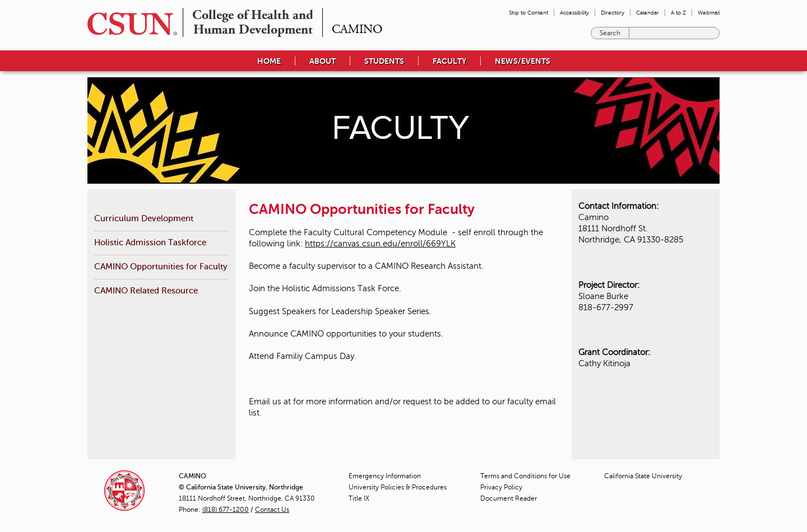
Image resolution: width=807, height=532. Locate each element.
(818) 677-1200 (226, 510)
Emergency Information (385, 476)
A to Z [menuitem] (678, 13)
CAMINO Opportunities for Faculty (161, 266)
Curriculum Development (144, 218)
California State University (643, 476)
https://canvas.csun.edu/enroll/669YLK (380, 244)
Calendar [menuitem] (648, 13)
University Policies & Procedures (398, 487)
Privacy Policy (501, 487)
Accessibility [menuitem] (574, 13)
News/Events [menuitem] (523, 61)
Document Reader (509, 498)
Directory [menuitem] (613, 13)
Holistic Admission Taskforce (150, 242)
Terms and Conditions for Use (525, 476)
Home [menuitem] (269, 61)
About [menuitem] (323, 61)
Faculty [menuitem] (449, 61)
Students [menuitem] (384, 61)
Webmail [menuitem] (709, 13)
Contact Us (272, 510)
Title (359, 498)
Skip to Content (528, 13)
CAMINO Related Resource (146, 290)
